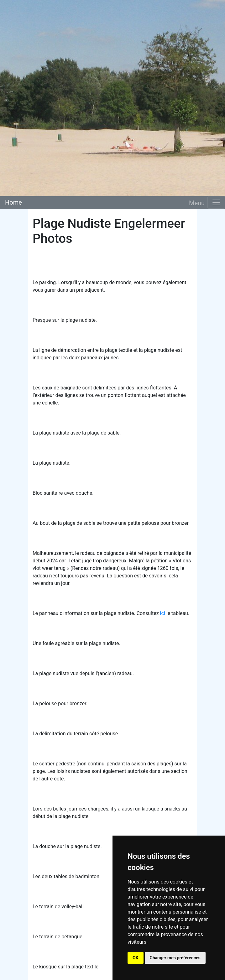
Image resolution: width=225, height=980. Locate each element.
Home (13, 202)
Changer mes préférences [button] (175, 958)
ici (163, 613)
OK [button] (136, 958)
